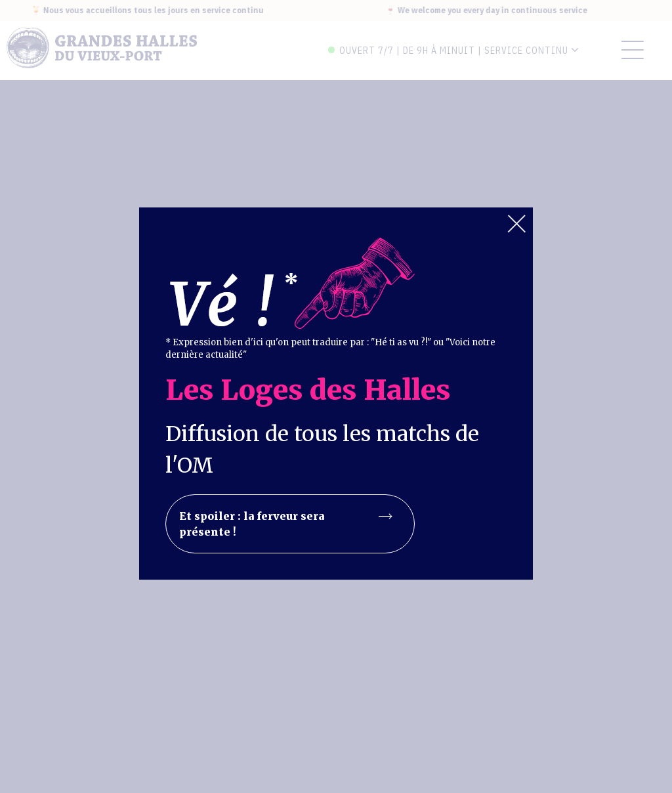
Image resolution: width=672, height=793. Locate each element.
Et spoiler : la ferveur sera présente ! (285, 524)
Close (516, 224)
